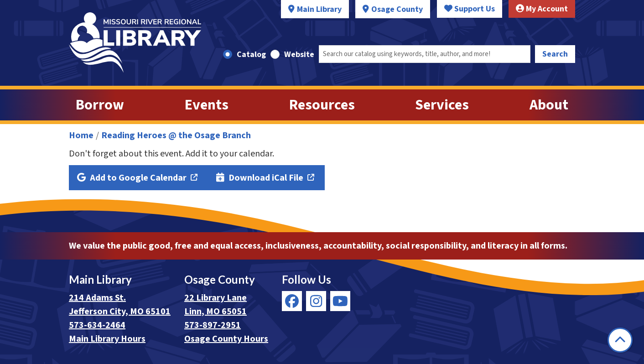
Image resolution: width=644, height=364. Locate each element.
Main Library (319, 9)
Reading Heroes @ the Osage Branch (176, 135)
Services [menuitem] (442, 105)
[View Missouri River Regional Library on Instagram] (316, 301)
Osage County (397, 9)
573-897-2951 (213, 325)
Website (299, 55)
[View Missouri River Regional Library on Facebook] (292, 301)
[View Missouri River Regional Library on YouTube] (340, 301)
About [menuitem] (549, 105)
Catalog (251, 55)
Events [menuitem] (207, 105)
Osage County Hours (226, 339)
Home (81, 135)
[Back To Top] (620, 340)
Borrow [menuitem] (100, 105)
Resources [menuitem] (322, 105)
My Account (542, 9)
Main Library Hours (107, 339)
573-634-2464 (97, 325)
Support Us (470, 9)
